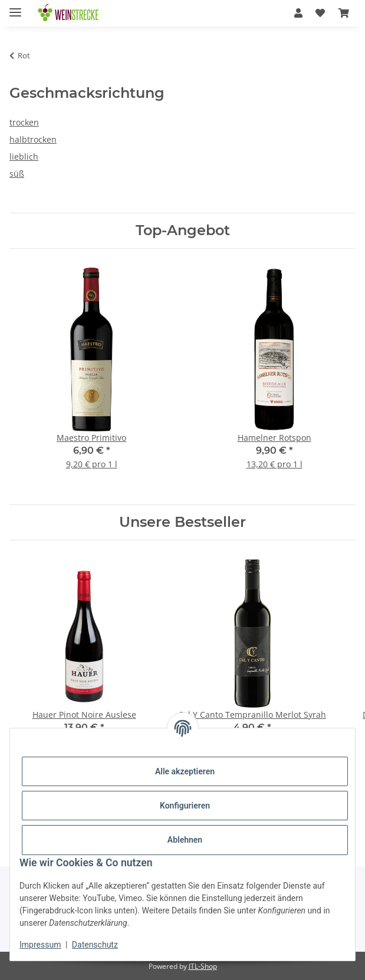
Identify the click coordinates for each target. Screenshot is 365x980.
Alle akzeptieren (185, 771)
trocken (24, 122)
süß (17, 174)
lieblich (24, 156)
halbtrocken (33, 139)
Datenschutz (95, 945)
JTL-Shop (203, 966)
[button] (298, 13)
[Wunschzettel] (320, 13)
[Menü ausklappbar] (15, 7)
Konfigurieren (185, 806)
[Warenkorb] (344, 13)
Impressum (40, 945)
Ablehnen (185, 840)
